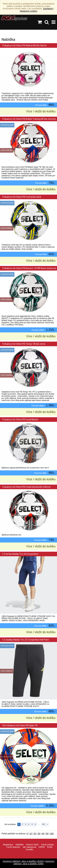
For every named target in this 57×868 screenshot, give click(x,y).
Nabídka (19, 845)
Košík (50, 847)
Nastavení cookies (28, 11)
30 (39, 834)
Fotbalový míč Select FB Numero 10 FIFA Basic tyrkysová (29, 268)
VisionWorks (48, 856)
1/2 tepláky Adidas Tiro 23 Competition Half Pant (25, 640)
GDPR (42, 847)
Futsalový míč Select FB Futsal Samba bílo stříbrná (26, 487)
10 (31, 834)
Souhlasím (48, 9)
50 (47, 834)
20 (35, 834)
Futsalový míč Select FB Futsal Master (20, 420)
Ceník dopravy (13, 847)
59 (43, 824)
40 (43, 834)
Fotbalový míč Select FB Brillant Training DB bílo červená (29, 119)
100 (52, 834)
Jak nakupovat (29, 847)
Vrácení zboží (32, 845)
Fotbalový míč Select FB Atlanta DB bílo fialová (24, 45)
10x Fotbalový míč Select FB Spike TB (20, 725)
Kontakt (29, 849)
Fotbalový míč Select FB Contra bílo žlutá (22, 197)
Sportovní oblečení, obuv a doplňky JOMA (34, 862)
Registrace (8, 845)
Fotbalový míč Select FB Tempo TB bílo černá (24, 344)
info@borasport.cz (31, 856)
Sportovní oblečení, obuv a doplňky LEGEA (23, 861)
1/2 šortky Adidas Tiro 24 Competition (20, 554)
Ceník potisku (48, 845)
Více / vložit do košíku (41, 111)
